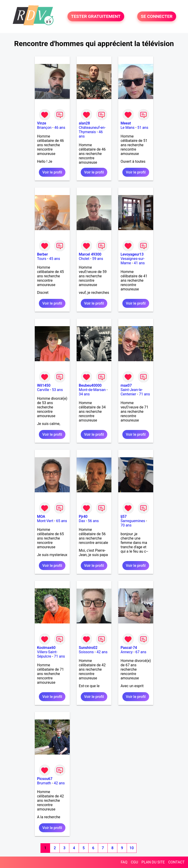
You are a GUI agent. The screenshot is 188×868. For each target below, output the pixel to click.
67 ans (141, 652)
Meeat (126, 123)
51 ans (143, 128)
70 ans (126, 525)
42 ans (102, 652)
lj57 (124, 517)
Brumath (44, 783)
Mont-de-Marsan (92, 390)
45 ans (55, 259)
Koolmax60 (46, 648)
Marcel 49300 (90, 254)
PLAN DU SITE (153, 862)
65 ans (62, 521)
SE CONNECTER (157, 16)
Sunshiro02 (88, 648)
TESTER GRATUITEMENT (96, 16)
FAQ (124, 862)
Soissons (86, 652)
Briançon (44, 128)
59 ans (98, 259)
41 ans (139, 263)
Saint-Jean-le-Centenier (132, 392)
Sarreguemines (133, 521)
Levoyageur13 (132, 254)
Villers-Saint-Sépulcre (47, 654)
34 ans (84, 394)
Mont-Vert (45, 521)
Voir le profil (52, 172)
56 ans (93, 521)
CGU (134, 862)
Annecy (127, 652)
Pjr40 (83, 517)
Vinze (42, 123)
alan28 (84, 123)
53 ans (57, 390)
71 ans (145, 394)
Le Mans (128, 128)
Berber (43, 254)
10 (132, 848)
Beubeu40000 (90, 385)
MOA (41, 517)
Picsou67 (45, 779)
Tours (42, 259)
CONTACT (176, 862)
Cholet (84, 259)
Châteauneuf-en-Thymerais (92, 130)
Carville (43, 390)
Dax (82, 521)
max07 (126, 385)
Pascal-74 (129, 648)
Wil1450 (44, 385)
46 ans (60, 128)
